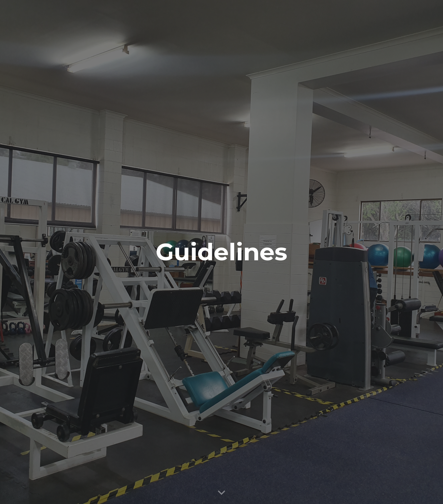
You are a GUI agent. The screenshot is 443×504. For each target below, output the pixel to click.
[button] (221, 493)
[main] (221, 252)
